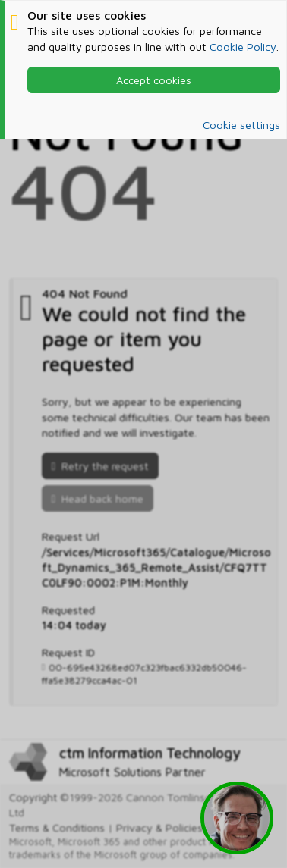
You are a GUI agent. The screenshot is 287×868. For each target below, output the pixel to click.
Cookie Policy (243, 47)
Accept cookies (154, 80)
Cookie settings (241, 125)
